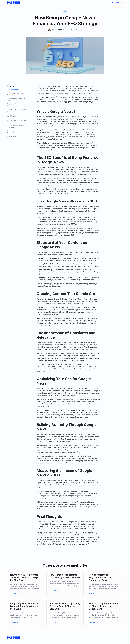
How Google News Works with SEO (16, 99)
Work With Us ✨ (117, 3)
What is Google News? (14, 90)
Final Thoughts (12, 136)
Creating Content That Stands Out (16, 110)
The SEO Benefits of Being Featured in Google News (15, 94)
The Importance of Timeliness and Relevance (16, 116)
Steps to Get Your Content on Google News (16, 105)
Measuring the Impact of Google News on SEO (17, 132)
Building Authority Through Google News (15, 126)
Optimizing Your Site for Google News (17, 121)
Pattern (56, 537)
